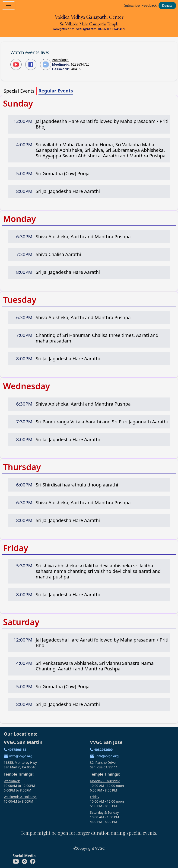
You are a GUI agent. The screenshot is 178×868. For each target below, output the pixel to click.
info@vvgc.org (21, 756)
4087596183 (17, 750)
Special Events (19, 91)
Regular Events (56, 91)
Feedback (149, 5)
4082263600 (103, 750)
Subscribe (132, 5)
